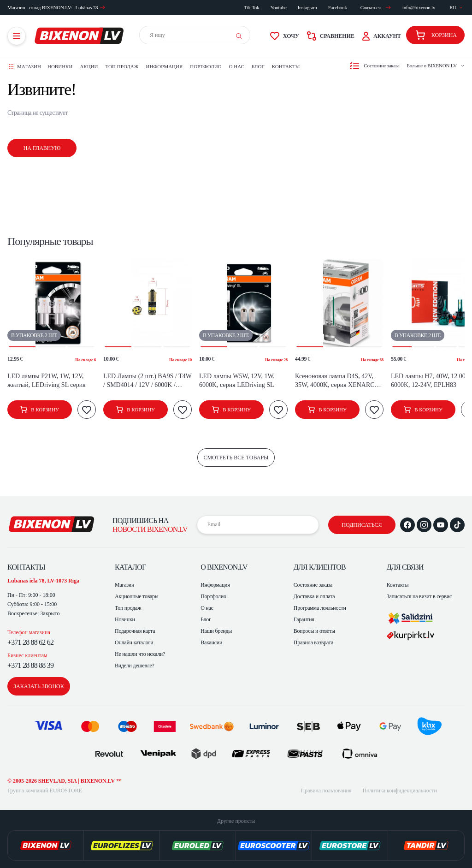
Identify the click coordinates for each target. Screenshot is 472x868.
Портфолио (206, 66)
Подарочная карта (135, 631)
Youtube (278, 7)
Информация (165, 66)
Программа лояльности (320, 608)
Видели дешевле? (135, 666)
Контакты (286, 66)
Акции (89, 66)
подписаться (362, 525)
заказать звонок (39, 686)
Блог (258, 66)
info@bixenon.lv (419, 7)
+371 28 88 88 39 (30, 665)
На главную (42, 148)
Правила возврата (313, 642)
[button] (21, 303)
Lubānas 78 (90, 7)
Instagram (307, 7)
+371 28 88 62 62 (30, 642)
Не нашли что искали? (140, 654)
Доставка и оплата (314, 596)
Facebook (338, 7)
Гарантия (304, 619)
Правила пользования (326, 791)
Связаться (376, 7)
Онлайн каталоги (134, 642)
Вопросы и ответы (314, 631)
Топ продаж (122, 66)
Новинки (60, 66)
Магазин (124, 585)
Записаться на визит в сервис (419, 596)
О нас (237, 66)
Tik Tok (252, 7)
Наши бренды (216, 631)
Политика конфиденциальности (400, 791)
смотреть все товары (236, 458)
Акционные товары (137, 596)
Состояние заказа (313, 585)
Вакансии (211, 642)
